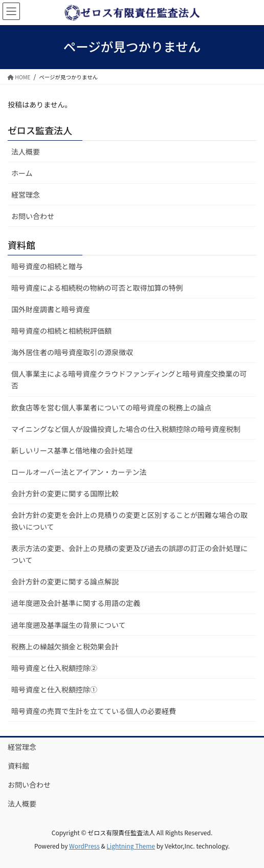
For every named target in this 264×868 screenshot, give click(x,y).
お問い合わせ (33, 216)
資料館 (18, 766)
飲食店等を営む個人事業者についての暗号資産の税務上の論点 (112, 407)
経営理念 (26, 194)
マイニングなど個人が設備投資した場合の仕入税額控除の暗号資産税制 (126, 429)
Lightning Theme (131, 846)
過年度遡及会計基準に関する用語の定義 (76, 603)
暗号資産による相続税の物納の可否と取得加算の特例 (97, 288)
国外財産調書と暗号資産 (51, 309)
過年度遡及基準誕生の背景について (69, 625)
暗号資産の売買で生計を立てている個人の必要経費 (94, 711)
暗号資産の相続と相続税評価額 (61, 331)
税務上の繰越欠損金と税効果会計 (65, 646)
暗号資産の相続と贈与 (47, 266)
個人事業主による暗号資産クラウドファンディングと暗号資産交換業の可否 (129, 379)
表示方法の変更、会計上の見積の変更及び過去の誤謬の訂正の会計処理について (129, 554)
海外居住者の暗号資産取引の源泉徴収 (72, 352)
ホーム (22, 173)
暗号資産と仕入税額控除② (54, 668)
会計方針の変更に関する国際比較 (65, 493)
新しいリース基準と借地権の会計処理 (72, 450)
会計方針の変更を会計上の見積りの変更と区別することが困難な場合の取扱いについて (129, 521)
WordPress (84, 846)
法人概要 (26, 151)
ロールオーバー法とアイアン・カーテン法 (79, 472)
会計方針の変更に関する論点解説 (65, 581)
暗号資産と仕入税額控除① (54, 689)
